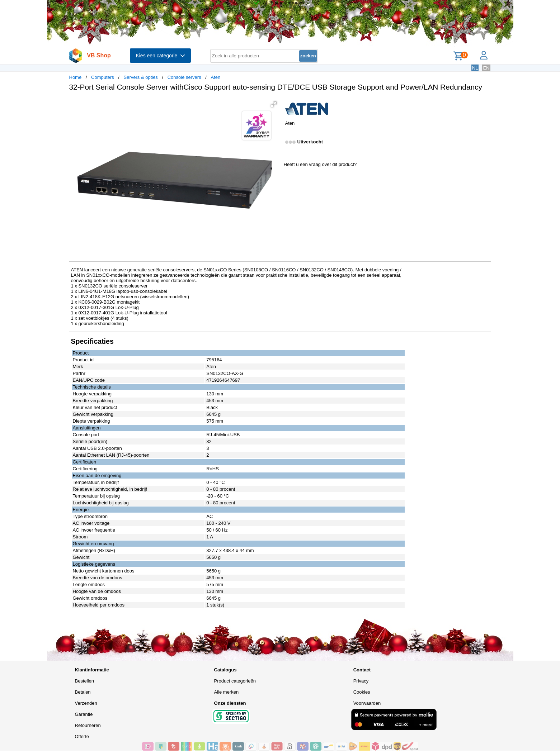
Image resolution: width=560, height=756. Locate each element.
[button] (274, 104)
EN (486, 68)
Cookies (362, 692)
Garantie (84, 714)
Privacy (361, 681)
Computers (103, 77)
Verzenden (86, 703)
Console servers (184, 77)
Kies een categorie (160, 56)
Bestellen (84, 681)
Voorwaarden (367, 703)
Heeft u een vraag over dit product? (320, 164)
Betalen (83, 692)
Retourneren (88, 725)
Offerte (82, 736)
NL (475, 68)
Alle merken (227, 692)
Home (76, 77)
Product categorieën (235, 681)
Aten (216, 77)
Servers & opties (140, 77)
